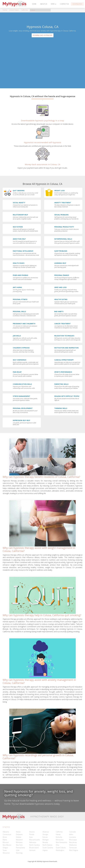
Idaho (71, 834)
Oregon (5, 848)
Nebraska (33, 842)
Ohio (57, 845)
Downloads (77, 4)
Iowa (31, 837)
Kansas (45, 837)
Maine (5, 840)
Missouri (6, 842)
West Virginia (74, 850)
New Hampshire (61, 842)
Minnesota (60, 840)
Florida (32, 834)
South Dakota (61, 848)
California (24, 10)
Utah (18, 850)
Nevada (45, 842)
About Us (44, 4)
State (53, 4)
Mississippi (73, 840)
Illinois (5, 837)
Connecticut (7, 834)
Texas (5, 850)
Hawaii (58, 834)
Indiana (19, 837)
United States (14, 10)
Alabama (6, 832)
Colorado (72, 832)
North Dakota (47, 845)
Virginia (45, 850)
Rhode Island (34, 848)
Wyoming (19, 853)
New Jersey (73, 842)
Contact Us (64, 4)
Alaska (18, 832)
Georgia (45, 834)
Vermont (32, 850)
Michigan (46, 840)
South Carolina (48, 848)
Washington (60, 850)
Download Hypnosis (43, 35)
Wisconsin (6, 853)
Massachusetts (35, 840)
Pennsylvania (20, 848)
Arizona (32, 832)
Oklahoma (73, 845)
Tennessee (73, 848)
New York (19, 845)
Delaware (19, 834)
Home (34, 4)
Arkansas (46, 832)
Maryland (19, 840)
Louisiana (72, 837)
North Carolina (34, 845)
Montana (19, 842)
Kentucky (59, 837)
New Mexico (7, 845)
